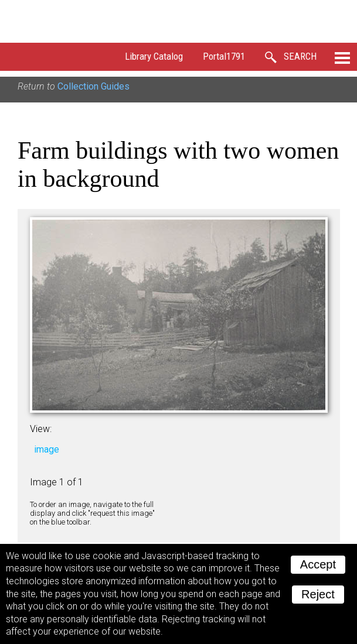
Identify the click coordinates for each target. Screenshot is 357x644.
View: (41, 429)
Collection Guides (93, 86)
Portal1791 (224, 56)
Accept (318, 564)
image (47, 449)
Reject (318, 594)
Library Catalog (154, 56)
